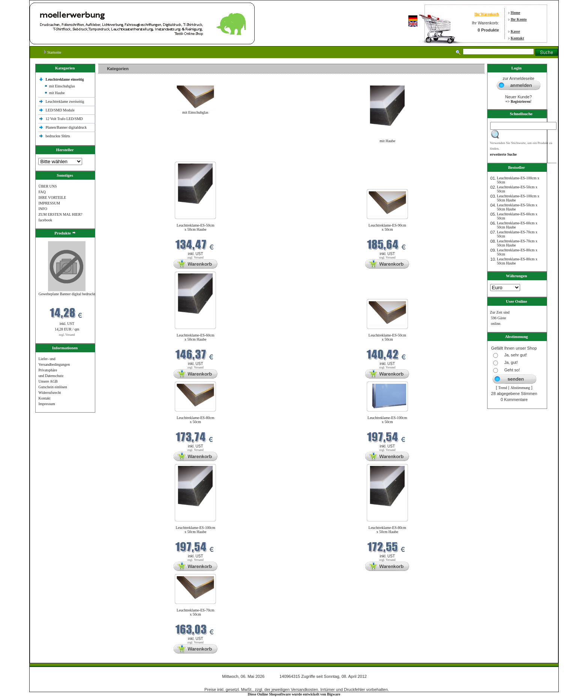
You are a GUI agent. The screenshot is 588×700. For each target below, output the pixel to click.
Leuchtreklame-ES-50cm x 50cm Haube (196, 227)
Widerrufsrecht (49, 393)
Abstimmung (520, 388)
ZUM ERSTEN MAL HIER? (60, 214)
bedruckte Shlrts (58, 136)
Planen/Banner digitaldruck (66, 127)
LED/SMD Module (60, 110)
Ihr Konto (519, 19)
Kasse (515, 31)
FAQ (42, 192)
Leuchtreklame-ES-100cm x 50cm (387, 420)
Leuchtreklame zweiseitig (65, 101)
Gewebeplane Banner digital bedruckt (67, 294)
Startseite (53, 52)
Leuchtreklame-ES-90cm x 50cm (388, 227)
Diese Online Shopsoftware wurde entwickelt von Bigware (294, 694)
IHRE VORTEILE (52, 198)
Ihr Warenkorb (487, 14)
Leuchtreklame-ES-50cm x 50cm (388, 337)
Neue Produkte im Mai (117, 157)
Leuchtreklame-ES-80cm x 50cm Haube (388, 530)
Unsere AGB (48, 381)
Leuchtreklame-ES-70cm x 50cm (196, 612)
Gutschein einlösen (52, 387)
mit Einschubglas (62, 86)
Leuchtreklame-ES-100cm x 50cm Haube (195, 530)
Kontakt (517, 38)
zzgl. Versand (67, 335)
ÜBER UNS (47, 186)
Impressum (46, 404)
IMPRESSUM (49, 203)
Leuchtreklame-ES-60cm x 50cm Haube (196, 337)
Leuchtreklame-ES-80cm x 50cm (196, 420)
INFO (43, 209)
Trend (503, 388)
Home (516, 13)
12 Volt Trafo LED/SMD (64, 119)
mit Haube (57, 93)
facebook (45, 220)
